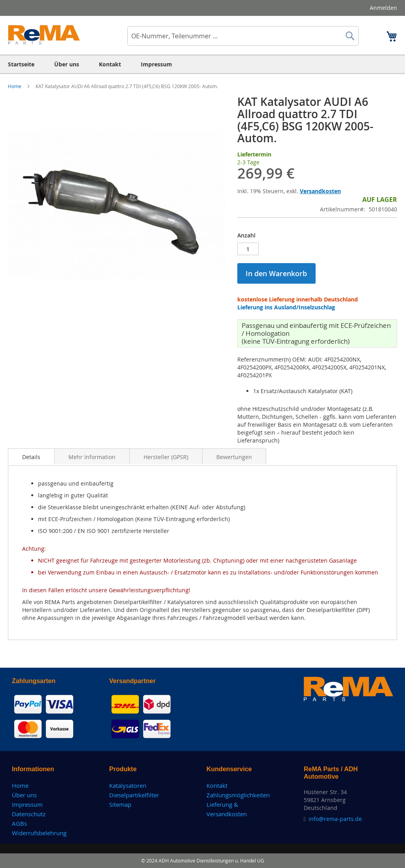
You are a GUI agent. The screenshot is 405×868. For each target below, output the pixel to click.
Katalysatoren (128, 785)
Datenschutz (29, 814)
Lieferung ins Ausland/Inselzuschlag (286, 307)
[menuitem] (21, 64)
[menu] (202, 64)
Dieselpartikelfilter (134, 795)
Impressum (27, 804)
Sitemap (120, 804)
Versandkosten (320, 191)
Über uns (24, 795)
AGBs (19, 823)
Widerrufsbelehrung (39, 833)
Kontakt (217, 785)
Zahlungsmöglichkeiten (238, 795)
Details (31, 457)
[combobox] (243, 36)
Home (15, 86)
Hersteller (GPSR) (166, 457)
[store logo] (44, 35)
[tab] (31, 456)
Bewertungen (234, 457)
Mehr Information (92, 457)
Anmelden (383, 8)
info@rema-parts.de (335, 819)
